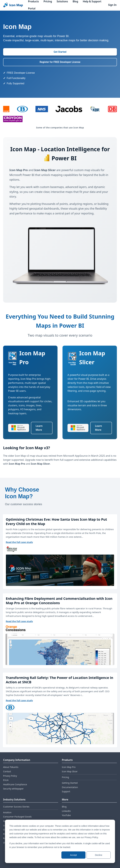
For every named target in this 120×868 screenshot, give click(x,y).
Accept (74, 855)
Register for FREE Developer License (60, 62)
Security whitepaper (13, 789)
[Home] (13, 5)
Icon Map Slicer (70, 771)
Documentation (70, 787)
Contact (7, 771)
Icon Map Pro (69, 767)
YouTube (66, 815)
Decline (99, 855)
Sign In (112, 5)
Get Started (60, 52)
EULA (6, 780)
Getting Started (70, 783)
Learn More (39, 428)
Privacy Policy (10, 776)
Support (66, 791)
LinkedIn (66, 811)
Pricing (65, 777)
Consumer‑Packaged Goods (17, 817)
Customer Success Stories (16, 807)
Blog (64, 807)
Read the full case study (19, 542)
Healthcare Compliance (15, 784)
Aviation (7, 812)
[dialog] (60, 841)
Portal (32, 8)
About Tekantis (11, 767)
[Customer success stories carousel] (60, 615)
